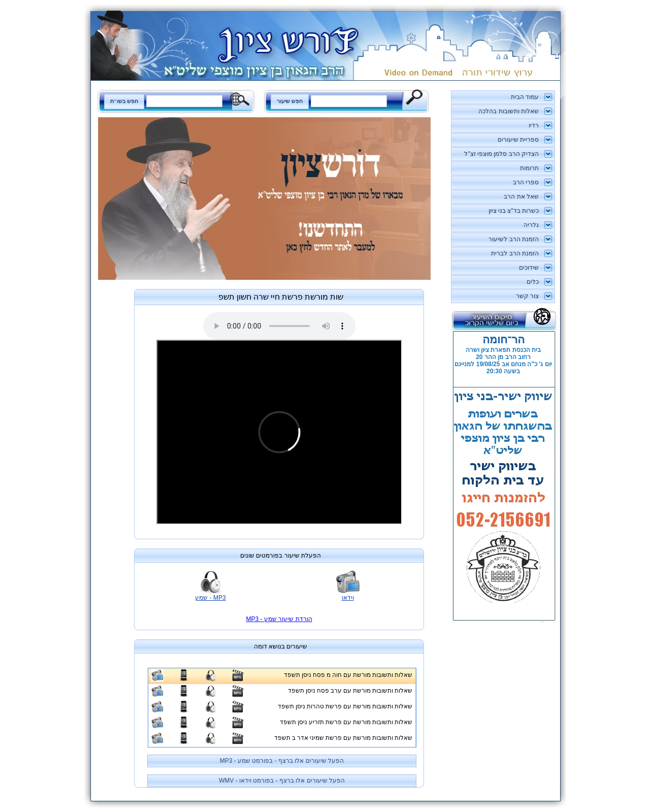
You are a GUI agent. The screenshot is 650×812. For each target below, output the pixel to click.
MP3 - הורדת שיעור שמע (279, 619)
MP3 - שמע (210, 598)
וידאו (348, 598)
